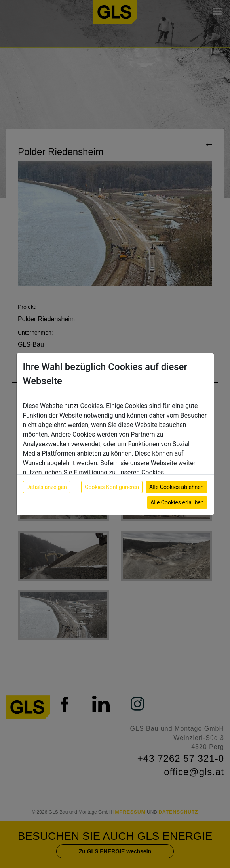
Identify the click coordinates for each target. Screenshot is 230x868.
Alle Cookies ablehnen (176, 487)
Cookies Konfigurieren (112, 487)
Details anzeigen (47, 487)
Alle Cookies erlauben (177, 502)
